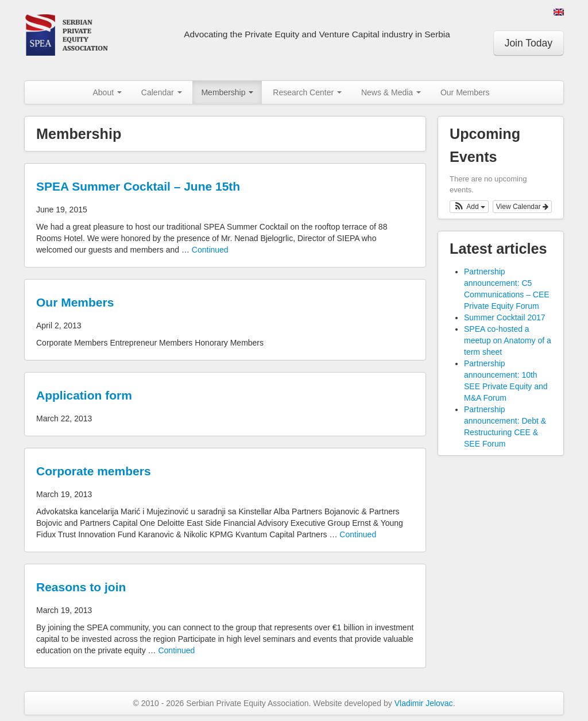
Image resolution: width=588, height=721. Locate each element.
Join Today (529, 43)
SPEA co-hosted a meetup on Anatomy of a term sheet (508, 340)
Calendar (162, 92)
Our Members (465, 92)
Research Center (307, 92)
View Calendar (522, 207)
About (107, 92)
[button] (469, 207)
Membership (227, 92)
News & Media (391, 92)
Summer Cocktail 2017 (505, 317)
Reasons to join (81, 587)
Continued (210, 250)
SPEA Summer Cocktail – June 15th (138, 186)
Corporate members (94, 471)
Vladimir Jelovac (424, 703)
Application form (84, 395)
